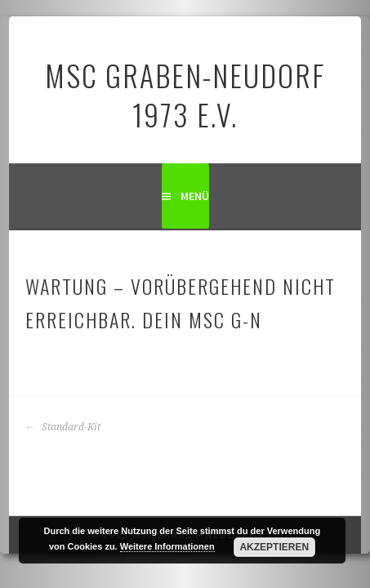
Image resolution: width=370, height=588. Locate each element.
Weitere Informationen (167, 546)
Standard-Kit (63, 427)
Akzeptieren (274, 547)
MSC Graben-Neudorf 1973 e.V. (185, 94)
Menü (195, 196)
